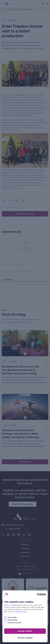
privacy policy (21, 612)
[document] (25, 322)
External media (14, 623)
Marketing (12, 620)
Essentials (12, 617)
